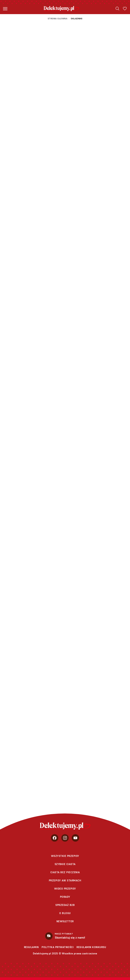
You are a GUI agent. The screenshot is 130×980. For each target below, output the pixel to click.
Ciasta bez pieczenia (65, 872)
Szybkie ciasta (65, 864)
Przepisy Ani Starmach (65, 880)
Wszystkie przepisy (65, 856)
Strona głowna (58, 18)
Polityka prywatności (58, 947)
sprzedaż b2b (65, 905)
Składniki (77, 18)
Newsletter (65, 921)
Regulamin (31, 947)
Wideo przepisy (65, 889)
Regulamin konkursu (91, 947)
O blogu (65, 913)
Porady (65, 897)
